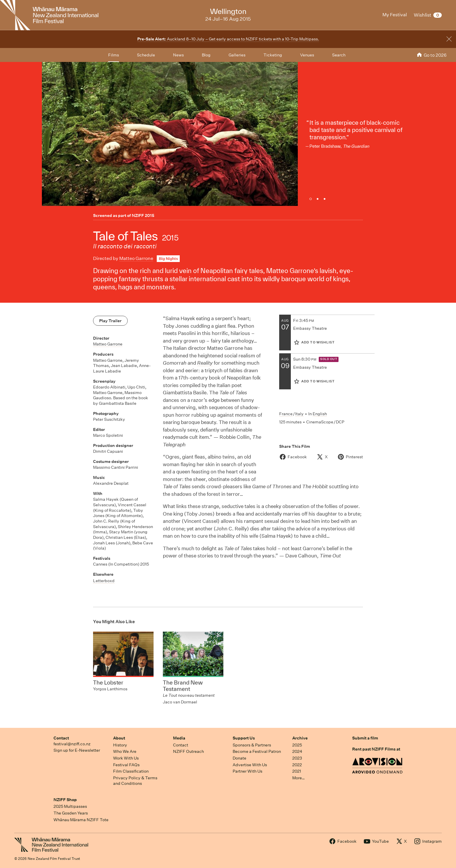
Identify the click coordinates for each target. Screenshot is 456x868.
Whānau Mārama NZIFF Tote (81, 820)
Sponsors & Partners (252, 745)
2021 (297, 771)
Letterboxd (104, 581)
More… (299, 778)
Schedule (146, 55)
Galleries (237, 55)
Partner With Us (247, 771)
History (120, 745)
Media (179, 738)
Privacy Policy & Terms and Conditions (135, 781)
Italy (299, 414)
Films (114, 55)
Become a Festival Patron (257, 751)
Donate (239, 758)
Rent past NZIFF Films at (376, 749)
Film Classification (131, 771)
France (286, 414)
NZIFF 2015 (143, 215)
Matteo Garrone (136, 258)
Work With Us (126, 758)
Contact (61, 738)
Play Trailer (110, 321)
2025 (297, 745)
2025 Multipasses (70, 806)
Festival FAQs (126, 765)
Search (339, 55)
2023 (297, 758)
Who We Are (125, 751)
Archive (300, 738)
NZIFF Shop (65, 800)
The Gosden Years (71, 813)
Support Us (244, 738)
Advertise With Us (250, 765)
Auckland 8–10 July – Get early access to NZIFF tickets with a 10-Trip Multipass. (228, 39)
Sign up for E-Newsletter (77, 750)
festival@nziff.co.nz (72, 744)
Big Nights (168, 259)
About (119, 738)
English (320, 414)
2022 (297, 765)
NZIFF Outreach (188, 751)
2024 (297, 751)
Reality (205, 363)
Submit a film (365, 738)
